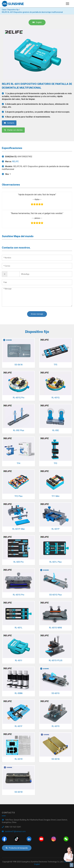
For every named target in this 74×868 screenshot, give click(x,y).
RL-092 (56, 430)
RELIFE (15, 161)
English (37, 22)
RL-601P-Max (18, 529)
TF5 (55, 365)
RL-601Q (55, 398)
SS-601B (18, 792)
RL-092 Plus (19, 430)
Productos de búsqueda (17, 848)
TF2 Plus (18, 496)
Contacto (9, 123)
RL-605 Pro (18, 562)
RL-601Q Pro (19, 398)
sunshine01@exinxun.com (15, 831)
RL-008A (19, 693)
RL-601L (18, 628)
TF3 (55, 463)
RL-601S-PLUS (56, 660)
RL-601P (55, 529)
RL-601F (18, 726)
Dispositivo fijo (13, 10)
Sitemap (67, 862)
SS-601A (55, 759)
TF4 (18, 463)
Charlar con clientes (13, 130)
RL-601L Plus (55, 562)
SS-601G (55, 693)
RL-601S (56, 726)
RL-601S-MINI (55, 628)
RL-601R (19, 759)
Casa (4, 10)
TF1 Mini (55, 496)
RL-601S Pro (18, 595)
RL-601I (18, 660)
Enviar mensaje (37, 314)
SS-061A (18, 365)
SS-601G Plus (55, 595)
